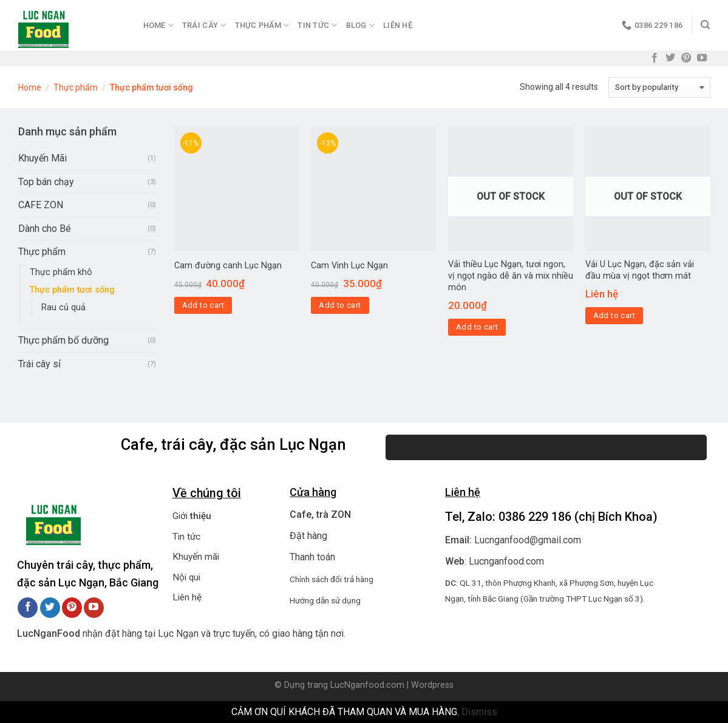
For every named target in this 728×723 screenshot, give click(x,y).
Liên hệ (398, 25)
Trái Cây (204, 25)
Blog (360, 25)
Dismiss (479, 712)
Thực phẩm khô (61, 272)
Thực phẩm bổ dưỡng (63, 340)
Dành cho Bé (45, 229)
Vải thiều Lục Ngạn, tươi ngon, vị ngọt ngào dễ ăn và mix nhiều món (511, 276)
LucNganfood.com (367, 685)
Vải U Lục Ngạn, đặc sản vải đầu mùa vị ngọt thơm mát (640, 270)
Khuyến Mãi (43, 158)
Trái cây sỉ (39, 364)
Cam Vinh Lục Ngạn (349, 266)
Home (158, 25)
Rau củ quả (63, 307)
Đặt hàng (308, 536)
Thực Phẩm (262, 25)
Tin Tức (317, 25)
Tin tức (186, 537)
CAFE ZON (41, 205)
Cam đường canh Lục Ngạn (228, 266)
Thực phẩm (76, 87)
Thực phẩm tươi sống (72, 290)
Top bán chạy (46, 182)
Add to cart (203, 305)
